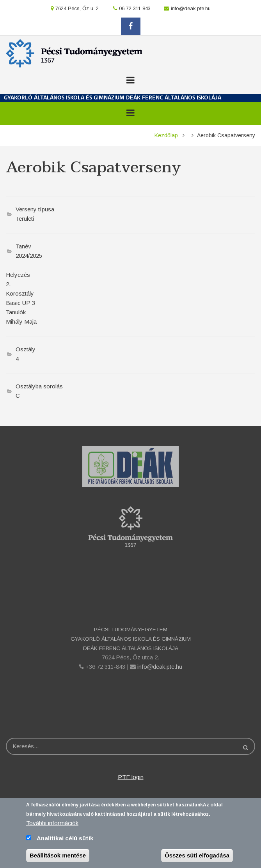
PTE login (131, 777)
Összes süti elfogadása (197, 856)
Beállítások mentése (58, 856)
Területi (25, 219)
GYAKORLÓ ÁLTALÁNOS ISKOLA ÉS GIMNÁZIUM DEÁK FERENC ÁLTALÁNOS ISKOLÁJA (113, 98)
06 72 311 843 (135, 8)
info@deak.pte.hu (191, 8)
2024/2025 (29, 256)
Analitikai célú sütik (65, 839)
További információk (52, 823)
